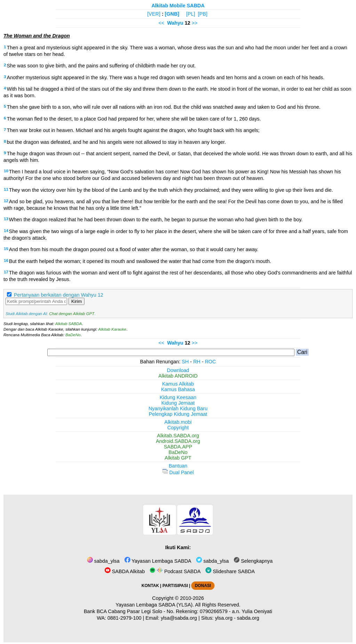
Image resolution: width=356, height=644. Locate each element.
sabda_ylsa (103, 561)
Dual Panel (178, 472)
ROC (210, 362)
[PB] (203, 14)
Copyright (178, 428)
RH (197, 362)
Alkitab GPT (178, 458)
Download (178, 370)
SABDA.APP (178, 447)
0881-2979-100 (124, 618)
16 (6, 261)
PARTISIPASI (175, 586)
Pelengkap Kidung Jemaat (178, 414)
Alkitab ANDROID (178, 376)
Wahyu (175, 23)
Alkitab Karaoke (112, 329)
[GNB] (172, 14)
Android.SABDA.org (178, 441)
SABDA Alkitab (125, 571)
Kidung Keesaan (178, 397)
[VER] (154, 14)
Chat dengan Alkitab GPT (72, 314)
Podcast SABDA (175, 571)
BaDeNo (73, 335)
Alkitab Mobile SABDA (178, 6)
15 (6, 249)
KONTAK (150, 586)
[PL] (191, 14)
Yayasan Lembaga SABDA (158, 561)
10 (6, 171)
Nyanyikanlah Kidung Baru (178, 408)
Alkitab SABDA (69, 324)
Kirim (76, 301)
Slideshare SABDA (230, 571)
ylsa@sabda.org (179, 618)
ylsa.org (224, 618)
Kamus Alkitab (178, 384)
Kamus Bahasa (178, 389)
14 (6, 231)
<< (161, 23)
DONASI (203, 586)
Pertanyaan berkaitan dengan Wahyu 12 (59, 295)
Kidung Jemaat (178, 403)
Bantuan (178, 466)
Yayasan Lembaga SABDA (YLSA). (155, 605)
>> (195, 23)
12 (6, 201)
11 (6, 189)
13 (6, 219)
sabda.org (248, 618)
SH (185, 362)
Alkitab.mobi (178, 422)
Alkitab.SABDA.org (178, 436)
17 (6, 272)
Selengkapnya (253, 561)
